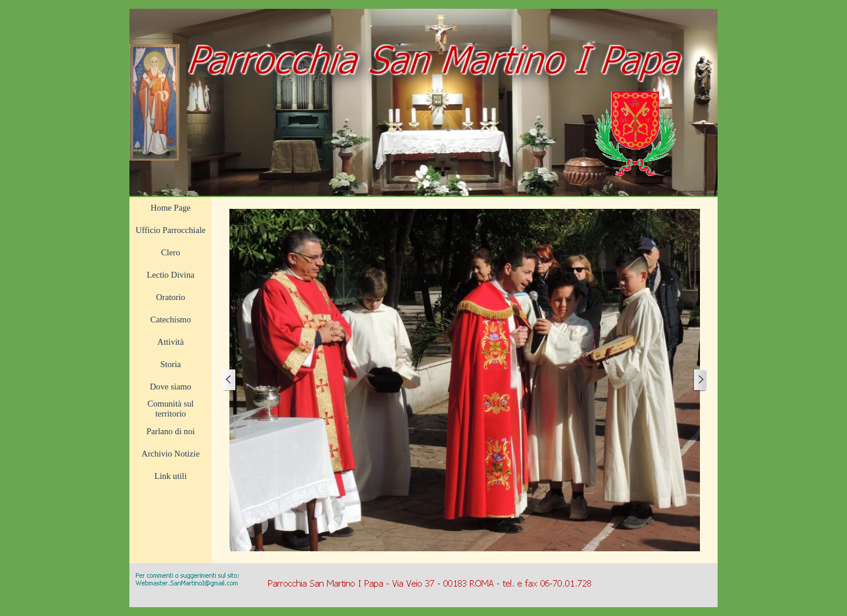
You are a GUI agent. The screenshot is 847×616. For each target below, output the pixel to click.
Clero (171, 252)
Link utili (171, 476)
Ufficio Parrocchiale (171, 230)
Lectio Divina (171, 275)
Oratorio (171, 297)
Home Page (171, 208)
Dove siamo (171, 387)
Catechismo (170, 319)
